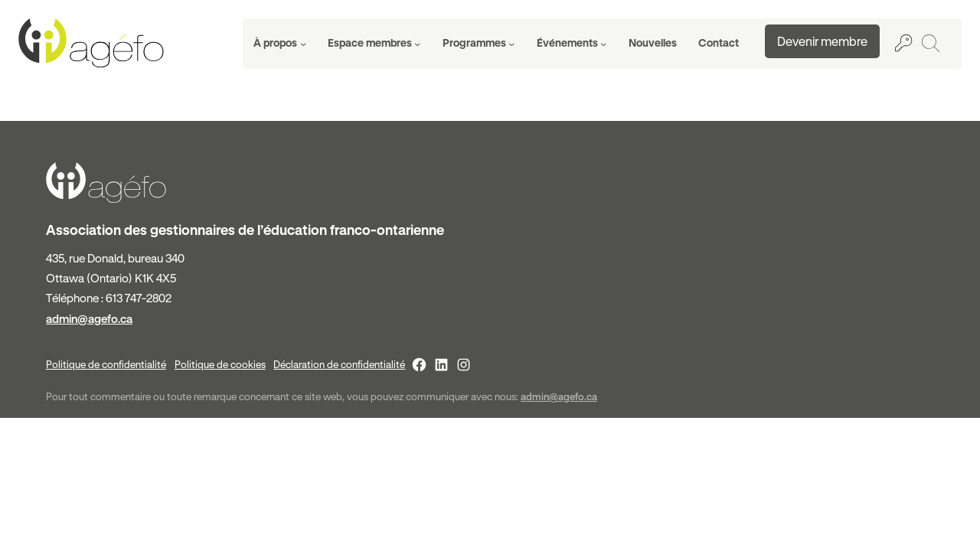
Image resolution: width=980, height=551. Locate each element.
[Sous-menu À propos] (280, 44)
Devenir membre (822, 41)
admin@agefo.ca (89, 319)
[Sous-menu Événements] (572, 44)
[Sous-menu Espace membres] (374, 44)
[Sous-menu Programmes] (479, 44)
